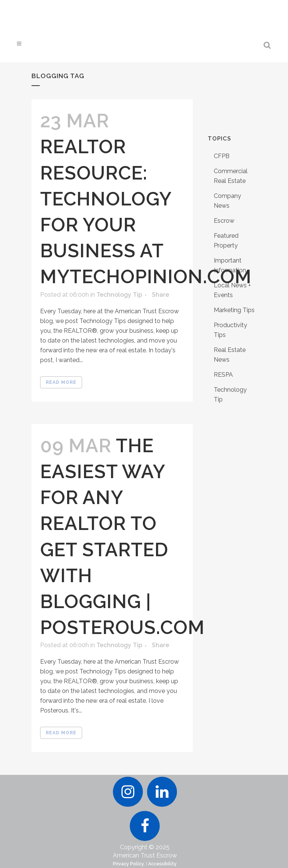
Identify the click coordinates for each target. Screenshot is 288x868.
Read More (61, 382)
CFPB (222, 156)
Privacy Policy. (129, 864)
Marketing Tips (234, 310)
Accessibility (162, 864)
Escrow (224, 221)
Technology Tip (119, 295)
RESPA (223, 375)
